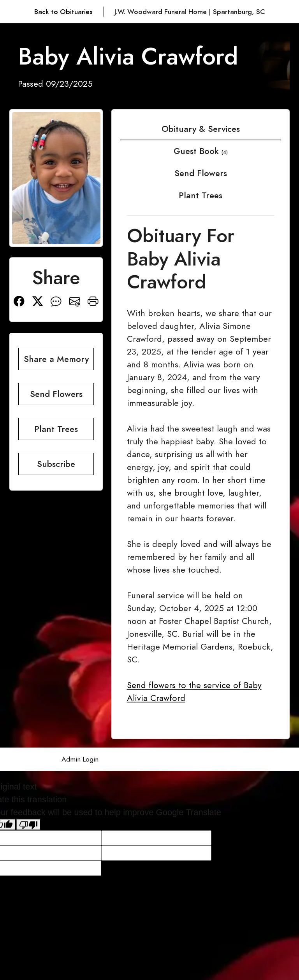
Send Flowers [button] (56, 394)
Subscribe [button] (56, 464)
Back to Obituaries (63, 12)
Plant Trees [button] (56, 429)
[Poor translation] (28, 825)
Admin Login (80, 759)
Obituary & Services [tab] (201, 129)
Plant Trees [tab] (201, 195)
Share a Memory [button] (56, 359)
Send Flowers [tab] (201, 173)
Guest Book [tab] (201, 151)
